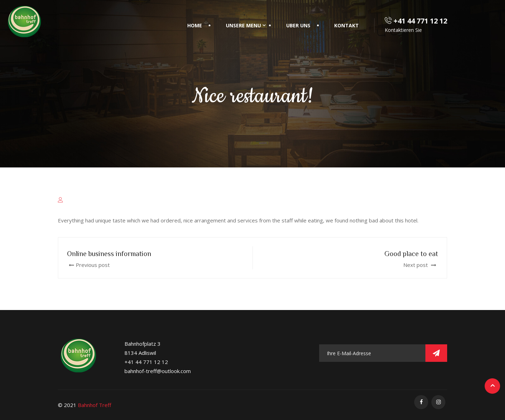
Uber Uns (298, 25)
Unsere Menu (243, 25)
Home (195, 25)
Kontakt (346, 25)
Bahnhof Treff (95, 405)
